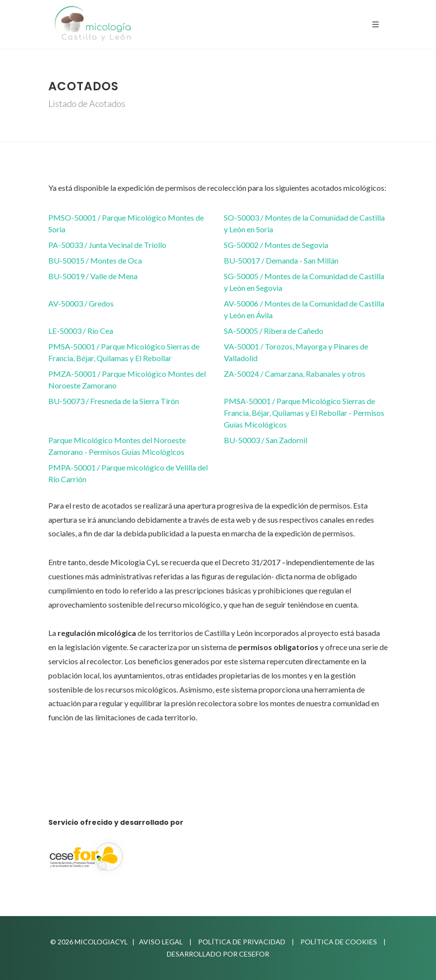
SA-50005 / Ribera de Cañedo (274, 331)
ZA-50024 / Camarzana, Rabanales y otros (295, 374)
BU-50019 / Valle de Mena (93, 276)
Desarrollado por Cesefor (218, 954)
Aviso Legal (161, 942)
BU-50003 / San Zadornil (266, 440)
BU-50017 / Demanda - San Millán (281, 260)
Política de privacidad (242, 942)
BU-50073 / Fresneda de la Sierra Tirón (114, 401)
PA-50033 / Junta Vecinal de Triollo (107, 245)
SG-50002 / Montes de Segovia (276, 245)
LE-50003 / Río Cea (81, 331)
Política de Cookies (339, 942)
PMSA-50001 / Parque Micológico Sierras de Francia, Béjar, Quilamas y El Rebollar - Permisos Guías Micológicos (304, 413)
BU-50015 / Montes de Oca (95, 260)
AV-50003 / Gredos (81, 303)
